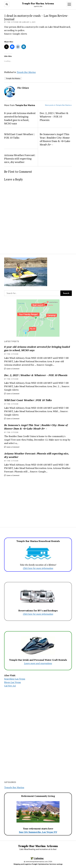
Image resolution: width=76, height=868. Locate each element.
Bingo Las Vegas (12, 682)
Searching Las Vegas (15, 679)
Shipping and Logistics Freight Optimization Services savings (38, 864)
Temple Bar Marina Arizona (38, 3)
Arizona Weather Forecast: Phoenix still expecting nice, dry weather (37, 455)
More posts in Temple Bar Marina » (58, 105)
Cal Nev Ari (10, 686)
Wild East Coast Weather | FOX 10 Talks (28, 400)
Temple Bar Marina (26, 72)
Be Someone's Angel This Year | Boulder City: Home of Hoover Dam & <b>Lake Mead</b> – (36, 427)
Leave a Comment (12, 369)
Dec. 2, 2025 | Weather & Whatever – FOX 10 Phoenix (36, 375)
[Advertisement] (38, 500)
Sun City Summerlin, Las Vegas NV (38, 832)
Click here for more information (38, 568)
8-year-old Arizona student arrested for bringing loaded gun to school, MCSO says (37, 348)
